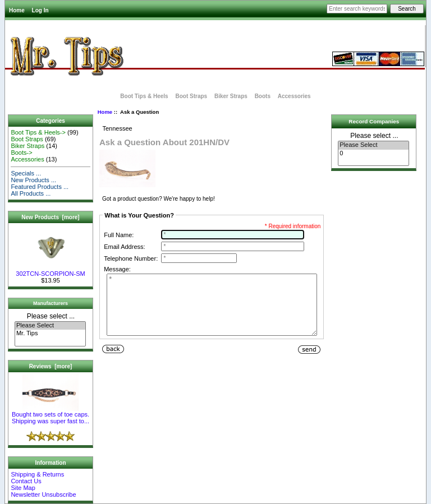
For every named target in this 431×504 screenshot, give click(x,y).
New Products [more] (50, 217)
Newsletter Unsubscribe (43, 494)
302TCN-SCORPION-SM (50, 271)
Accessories (294, 96)
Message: (117, 269)
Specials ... (26, 173)
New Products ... (33, 180)
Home (17, 10)
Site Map (23, 488)
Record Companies (374, 121)
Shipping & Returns (37, 474)
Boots (263, 96)
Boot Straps (191, 96)
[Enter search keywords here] (357, 9)
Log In (40, 10)
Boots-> (21, 152)
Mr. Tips (50, 334)
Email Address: (124, 247)
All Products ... (31, 193)
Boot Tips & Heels (144, 96)
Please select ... (51, 316)
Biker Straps (231, 96)
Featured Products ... (40, 187)
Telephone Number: (131, 258)
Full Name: (119, 235)
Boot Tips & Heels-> (38, 132)
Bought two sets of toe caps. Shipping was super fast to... (51, 415)
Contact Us (26, 481)
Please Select (50, 326)
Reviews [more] (51, 366)
